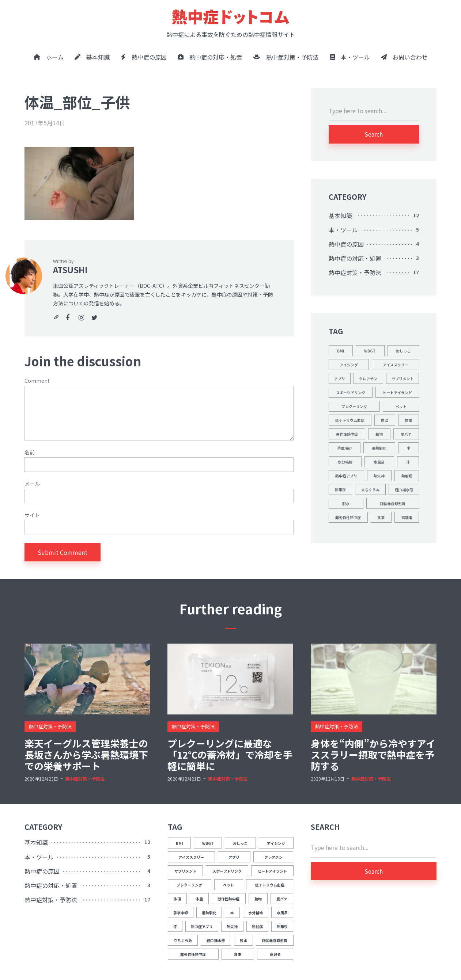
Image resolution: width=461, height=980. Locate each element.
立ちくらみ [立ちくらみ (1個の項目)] (370, 490)
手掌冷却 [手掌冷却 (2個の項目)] (344, 448)
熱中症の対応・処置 (210, 57)
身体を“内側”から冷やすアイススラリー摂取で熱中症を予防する (373, 755)
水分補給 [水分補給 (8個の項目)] (345, 462)
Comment (37, 381)
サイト (32, 515)
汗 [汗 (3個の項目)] (408, 462)
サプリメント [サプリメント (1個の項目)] (403, 379)
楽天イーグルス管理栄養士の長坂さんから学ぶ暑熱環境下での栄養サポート (86, 755)
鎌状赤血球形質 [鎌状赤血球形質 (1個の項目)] (393, 504)
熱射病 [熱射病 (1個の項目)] (407, 476)
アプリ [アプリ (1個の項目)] (340, 379)
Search (374, 134)
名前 (30, 452)
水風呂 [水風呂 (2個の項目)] (379, 462)
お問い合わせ (404, 57)
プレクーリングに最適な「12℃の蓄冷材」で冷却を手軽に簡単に (230, 755)
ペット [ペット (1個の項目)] (401, 406)
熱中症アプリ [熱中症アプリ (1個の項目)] (346, 476)
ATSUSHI (70, 270)
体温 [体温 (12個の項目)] (385, 420)
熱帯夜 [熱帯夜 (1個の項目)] (340, 490)
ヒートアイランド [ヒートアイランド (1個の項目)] (397, 392)
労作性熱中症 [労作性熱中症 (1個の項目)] (347, 434)
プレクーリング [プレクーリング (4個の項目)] (354, 406)
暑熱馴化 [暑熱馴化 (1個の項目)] (379, 448)
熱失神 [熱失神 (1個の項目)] (379, 476)
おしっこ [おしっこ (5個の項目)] (403, 351)
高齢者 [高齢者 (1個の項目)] (407, 517)
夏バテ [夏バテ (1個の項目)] (406, 434)
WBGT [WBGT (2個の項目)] (370, 351)
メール (32, 484)
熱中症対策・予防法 (286, 57)
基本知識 (92, 57)
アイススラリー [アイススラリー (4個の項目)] (396, 365)
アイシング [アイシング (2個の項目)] (349, 365)
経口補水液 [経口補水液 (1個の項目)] (404, 490)
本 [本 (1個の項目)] (409, 448)
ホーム (49, 57)
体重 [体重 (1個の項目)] (409, 420)
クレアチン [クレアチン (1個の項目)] (368, 379)
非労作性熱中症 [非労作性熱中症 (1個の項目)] (348, 517)
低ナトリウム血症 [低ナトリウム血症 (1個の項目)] (350, 420)
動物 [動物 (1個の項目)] (379, 434)
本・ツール (350, 57)
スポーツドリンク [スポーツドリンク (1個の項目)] (351, 392)
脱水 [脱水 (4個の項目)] (346, 504)
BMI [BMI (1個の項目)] (341, 351)
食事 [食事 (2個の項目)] (381, 517)
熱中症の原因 (144, 57)
